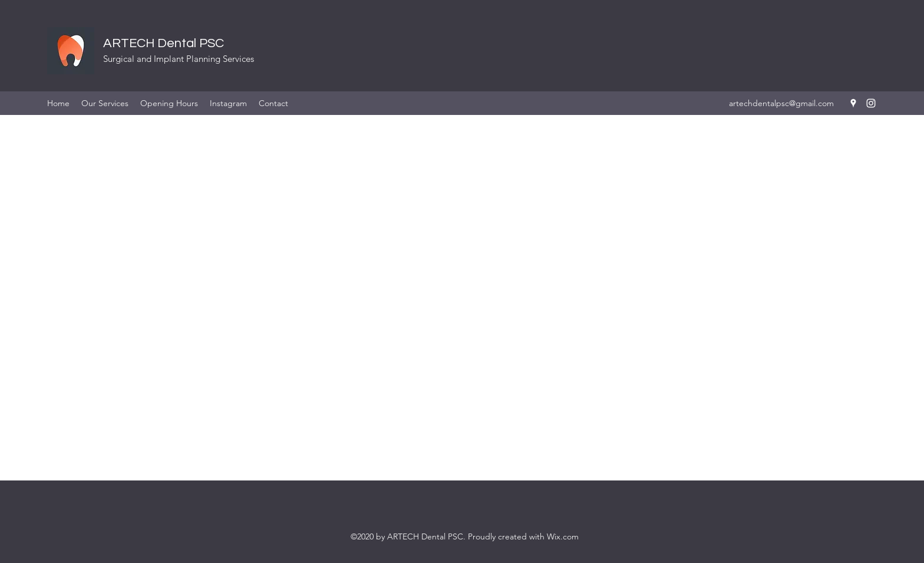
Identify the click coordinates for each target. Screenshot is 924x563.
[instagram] (871, 103)
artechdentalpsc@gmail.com (781, 103)
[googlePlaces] (853, 103)
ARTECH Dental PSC (164, 43)
